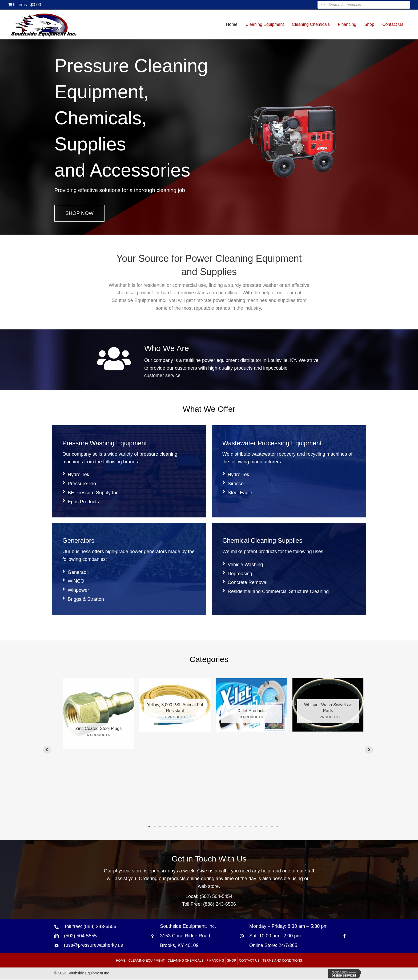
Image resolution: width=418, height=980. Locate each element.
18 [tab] (240, 827)
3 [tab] (160, 827)
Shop (232, 961)
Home (121, 961)
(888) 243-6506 (220, 905)
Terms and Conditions (282, 961)
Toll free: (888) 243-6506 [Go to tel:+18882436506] (90, 927)
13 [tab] (213, 827)
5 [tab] (171, 827)
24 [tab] (272, 827)
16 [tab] (229, 827)
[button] (80, 214)
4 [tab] (165, 827)
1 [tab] (149, 827)
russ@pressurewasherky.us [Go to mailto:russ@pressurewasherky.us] (93, 946)
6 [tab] (176, 827)
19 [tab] (245, 827)
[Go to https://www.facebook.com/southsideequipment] (344, 936)
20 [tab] (251, 827)
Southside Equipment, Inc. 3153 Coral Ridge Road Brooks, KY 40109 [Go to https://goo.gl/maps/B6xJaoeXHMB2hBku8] (188, 936)
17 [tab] (235, 827)
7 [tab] (181, 827)
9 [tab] (192, 827)
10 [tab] (197, 827)
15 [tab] (224, 827)
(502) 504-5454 (216, 897)
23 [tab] (267, 827)
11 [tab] (203, 827)
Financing (215, 961)
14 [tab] (219, 827)
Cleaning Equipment (147, 961)
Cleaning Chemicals (186, 961)
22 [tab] (261, 827)
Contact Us (249, 961)
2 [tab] (155, 827)
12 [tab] (208, 827)
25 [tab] (277, 827)
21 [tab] (256, 827)
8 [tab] (187, 827)
